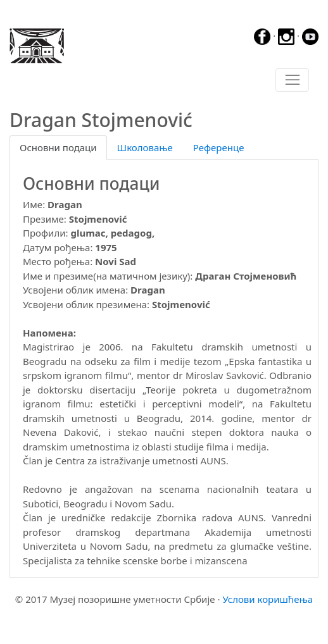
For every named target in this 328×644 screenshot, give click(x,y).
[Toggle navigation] (292, 80)
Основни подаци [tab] (58, 147)
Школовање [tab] (145, 147)
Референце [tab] (219, 147)
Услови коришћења (268, 599)
